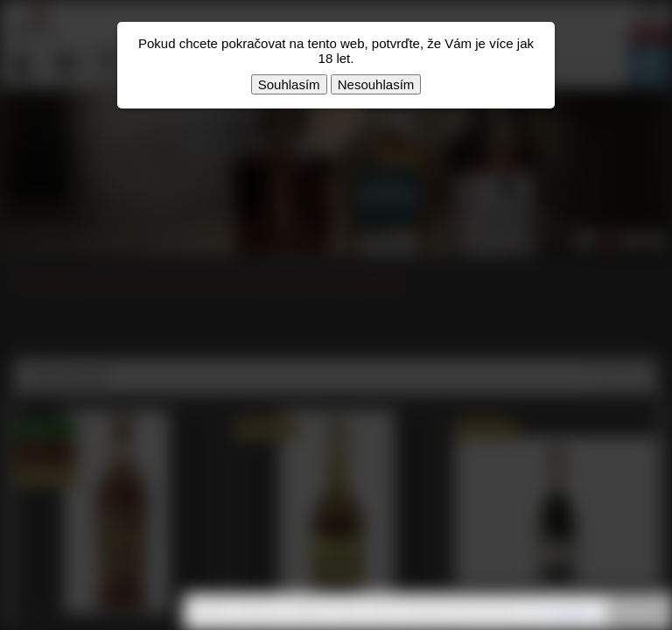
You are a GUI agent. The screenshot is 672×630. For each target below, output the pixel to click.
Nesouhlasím (376, 84)
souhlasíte (571, 612)
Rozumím (637, 612)
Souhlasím (289, 84)
